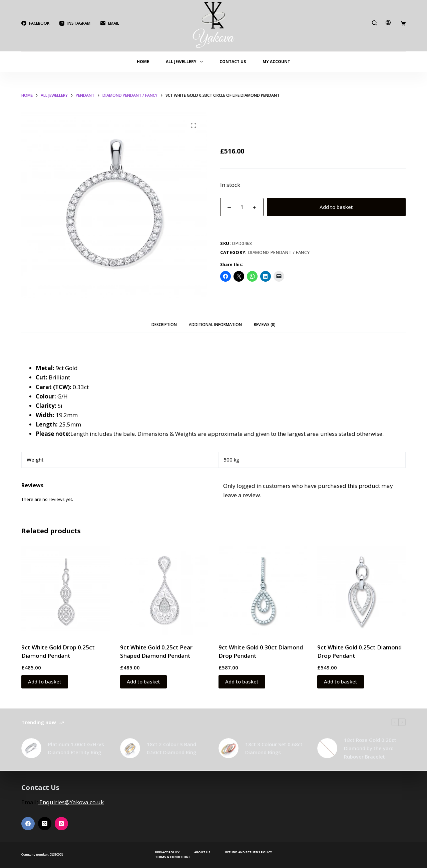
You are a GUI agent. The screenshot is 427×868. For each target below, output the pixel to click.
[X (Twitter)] (45, 824)
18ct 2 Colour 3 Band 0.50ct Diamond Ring (171, 748)
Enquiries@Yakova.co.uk (71, 802)
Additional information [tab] (215, 325)
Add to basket (336, 207)
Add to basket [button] (45, 681)
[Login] (388, 23)
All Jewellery (185, 62)
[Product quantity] (242, 207)
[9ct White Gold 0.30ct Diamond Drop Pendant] (263, 590)
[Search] (374, 23)
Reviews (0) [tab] (265, 325)
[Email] (110, 23)
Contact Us (233, 62)
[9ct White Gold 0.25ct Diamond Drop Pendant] (362, 590)
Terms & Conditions (173, 857)
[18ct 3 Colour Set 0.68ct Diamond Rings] (229, 748)
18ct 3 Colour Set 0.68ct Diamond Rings (274, 748)
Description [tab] (164, 325)
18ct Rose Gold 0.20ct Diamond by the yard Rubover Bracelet (370, 748)
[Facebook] (35, 23)
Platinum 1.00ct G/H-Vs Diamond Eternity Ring (76, 748)
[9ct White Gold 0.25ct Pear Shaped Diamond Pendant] (164, 590)
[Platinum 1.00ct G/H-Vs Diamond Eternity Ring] (31, 748)
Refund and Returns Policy (249, 852)
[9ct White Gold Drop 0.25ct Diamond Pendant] (66, 590)
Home (143, 62)
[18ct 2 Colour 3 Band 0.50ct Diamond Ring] (130, 748)
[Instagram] (75, 23)
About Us (202, 852)
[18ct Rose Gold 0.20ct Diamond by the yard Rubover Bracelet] (327, 748)
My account (276, 62)
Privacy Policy (167, 852)
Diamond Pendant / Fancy (279, 252)
